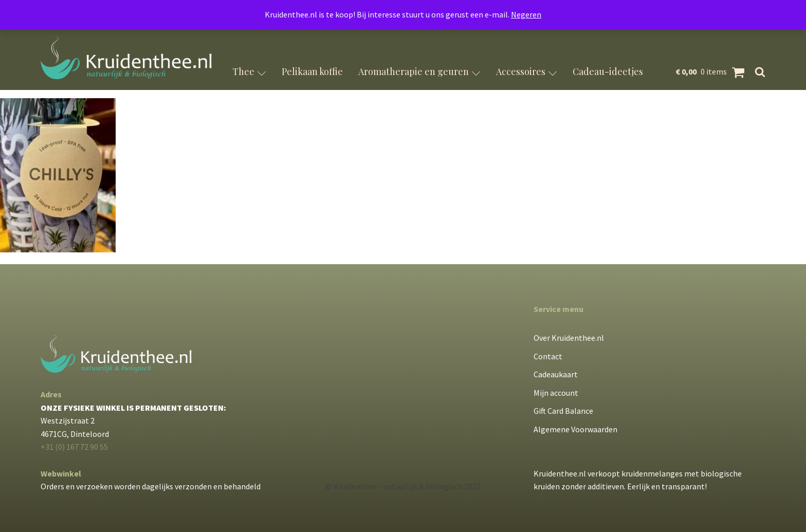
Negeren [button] (526, 14)
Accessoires (527, 71)
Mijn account (556, 393)
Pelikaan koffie (312, 71)
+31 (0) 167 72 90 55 (74, 447)
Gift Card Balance (563, 411)
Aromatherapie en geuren (419, 71)
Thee (249, 71)
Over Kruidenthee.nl (569, 338)
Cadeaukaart (556, 374)
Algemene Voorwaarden (575, 429)
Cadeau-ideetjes (608, 71)
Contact (548, 356)
